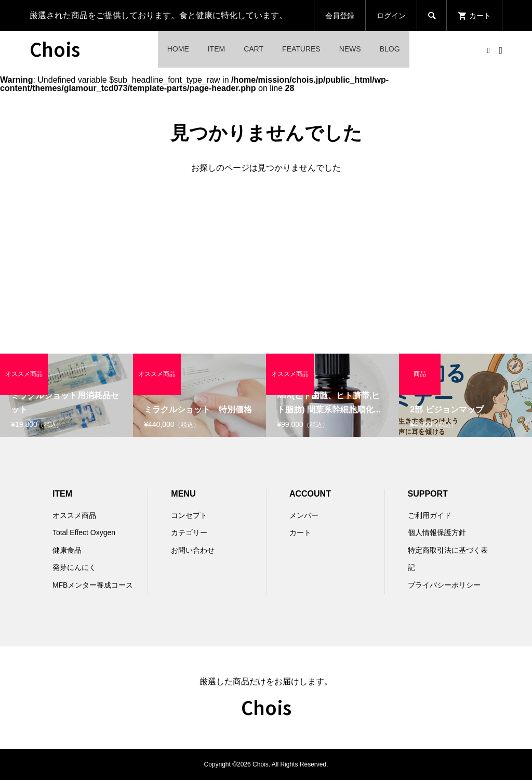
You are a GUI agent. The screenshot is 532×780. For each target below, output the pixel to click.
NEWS (350, 49)
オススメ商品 (74, 515)
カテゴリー (189, 532)
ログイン (391, 16)
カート (300, 532)
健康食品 (67, 550)
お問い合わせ (193, 550)
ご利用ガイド (430, 515)
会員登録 (340, 16)
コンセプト (189, 515)
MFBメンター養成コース (93, 585)
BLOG (390, 49)
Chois (55, 48)
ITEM (216, 49)
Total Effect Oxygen (84, 532)
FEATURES (301, 49)
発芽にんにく (74, 567)
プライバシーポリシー (444, 585)
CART (254, 49)
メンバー (304, 515)
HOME (178, 49)
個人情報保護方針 (437, 532)
